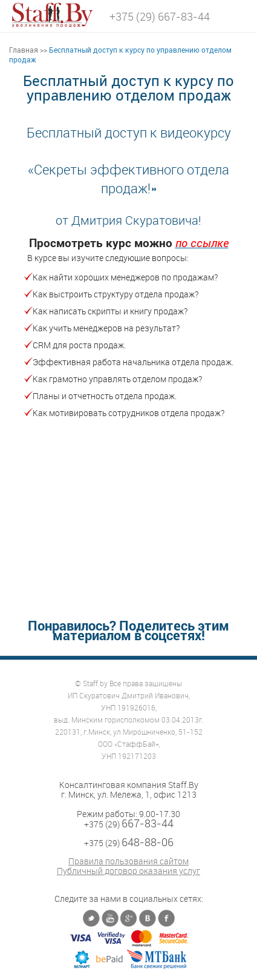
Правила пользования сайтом (128, 861)
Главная (24, 50)
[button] (239, 15)
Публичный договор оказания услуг (128, 871)
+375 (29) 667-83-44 (160, 16)
